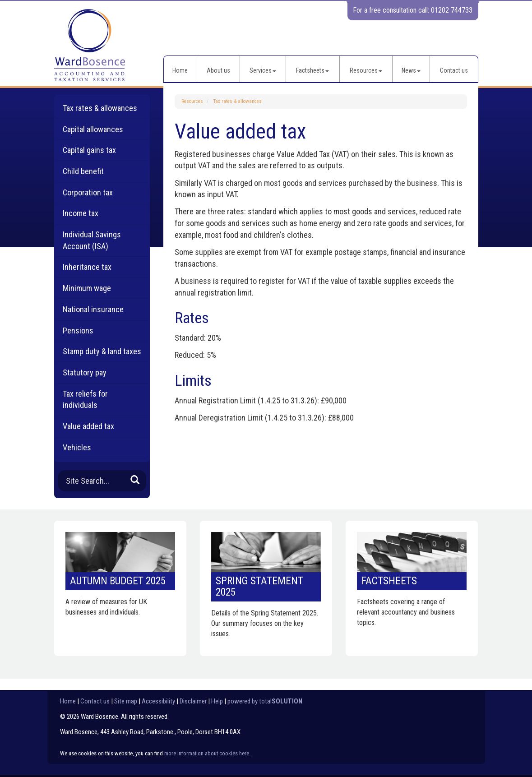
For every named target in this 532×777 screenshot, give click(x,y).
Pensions (78, 331)
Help (217, 701)
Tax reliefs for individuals (85, 400)
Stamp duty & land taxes (102, 351)
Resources (366, 70)
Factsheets (312, 70)
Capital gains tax (89, 150)
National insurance (93, 309)
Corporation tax (88, 192)
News (411, 70)
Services (263, 70)
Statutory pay (85, 372)
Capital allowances (93, 129)
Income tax (81, 213)
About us (218, 70)
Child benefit (83, 171)
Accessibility (158, 701)
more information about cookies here (207, 753)
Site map (126, 701)
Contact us (454, 70)
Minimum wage (87, 288)
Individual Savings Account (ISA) (92, 240)
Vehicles (77, 447)
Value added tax (88, 426)
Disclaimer (193, 701)
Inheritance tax (87, 267)
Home (180, 70)
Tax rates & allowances (238, 101)
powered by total (265, 701)
